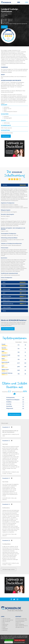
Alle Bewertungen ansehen (9, 569)
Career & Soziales (7, 307)
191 (25, 367)
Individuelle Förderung (14, 304)
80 (25, 374)
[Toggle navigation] (19, 2)
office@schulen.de (20, 627)
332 (19, 359)
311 (19, 349)
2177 (18, 363)
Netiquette (5, 626)
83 (25, 370)
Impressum (5, 630)
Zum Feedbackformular (8, 329)
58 (25, 345)
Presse (4, 627)
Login (27, 2)
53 (25, 356)
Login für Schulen (6, 618)
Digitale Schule (14, 300)
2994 (18, 367)
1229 (18, 370)
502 (19, 352)
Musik (14, 286)
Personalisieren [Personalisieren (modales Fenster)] (9, 642)
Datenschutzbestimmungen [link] (19, 642)
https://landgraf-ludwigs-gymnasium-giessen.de (16, 24)
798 (19, 374)
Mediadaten (5, 629)
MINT (14, 282)
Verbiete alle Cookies (19, 640)
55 (25, 352)
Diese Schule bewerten (15, 414)
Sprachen (14, 185)
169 (25, 363)
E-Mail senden (6, 22)
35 (25, 349)
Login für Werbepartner (8, 620)
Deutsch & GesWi (14, 296)
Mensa (4, 311)
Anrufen (4, 27)
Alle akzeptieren (9, 640)
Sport (14, 293)
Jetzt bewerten (6, 136)
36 (25, 359)
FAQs (4, 623)
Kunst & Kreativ (14, 289)
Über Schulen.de (6, 621)
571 (19, 345)
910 (19, 356)
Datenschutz (5, 624)
